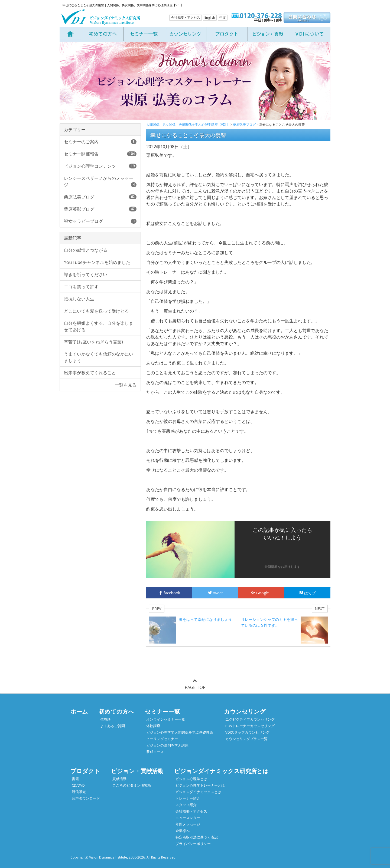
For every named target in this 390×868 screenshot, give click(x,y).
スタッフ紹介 (186, 805)
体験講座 (153, 726)
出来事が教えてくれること (90, 373)
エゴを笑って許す (81, 287)
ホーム (79, 711)
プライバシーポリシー (193, 844)
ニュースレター (188, 818)
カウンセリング (245, 711)
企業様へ (183, 831)
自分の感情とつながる (86, 250)
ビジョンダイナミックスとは (198, 792)
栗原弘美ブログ (100, 197)
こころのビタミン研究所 (132, 785)
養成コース (155, 752)
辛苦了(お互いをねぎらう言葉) (93, 342)
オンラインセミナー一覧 (166, 719)
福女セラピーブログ (100, 221)
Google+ (261, 593)
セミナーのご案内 (100, 142)
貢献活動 (119, 779)
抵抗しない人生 (79, 299)
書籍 (75, 779)
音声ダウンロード (86, 798)
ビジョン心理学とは (191, 779)
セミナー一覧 (162, 711)
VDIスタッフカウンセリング (247, 732)
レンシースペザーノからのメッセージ (100, 181)
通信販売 (79, 792)
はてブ (307, 593)
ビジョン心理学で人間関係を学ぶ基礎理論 (180, 732)
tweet (215, 593)
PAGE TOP (195, 685)
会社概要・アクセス (186, 17)
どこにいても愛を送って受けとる (96, 311)
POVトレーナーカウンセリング (250, 726)
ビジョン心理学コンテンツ (100, 166)
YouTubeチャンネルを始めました (97, 262)
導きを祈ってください (86, 274)
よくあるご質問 (113, 726)
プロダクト (85, 771)
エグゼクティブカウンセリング (250, 719)
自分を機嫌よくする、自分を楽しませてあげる (99, 326)
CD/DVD (78, 785)
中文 (223, 17)
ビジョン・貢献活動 (137, 771)
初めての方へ (116, 711)
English (210, 17)
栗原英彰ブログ (100, 209)
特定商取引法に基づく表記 (197, 837)
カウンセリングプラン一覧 (246, 739)
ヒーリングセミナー (162, 739)
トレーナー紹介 (188, 798)
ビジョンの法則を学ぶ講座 (167, 745)
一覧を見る (126, 385)
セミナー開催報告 (100, 154)
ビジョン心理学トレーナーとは (200, 785)
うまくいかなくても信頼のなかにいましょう (99, 357)
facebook (169, 593)
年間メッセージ (188, 824)
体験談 (105, 719)
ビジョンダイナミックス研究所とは (221, 771)
